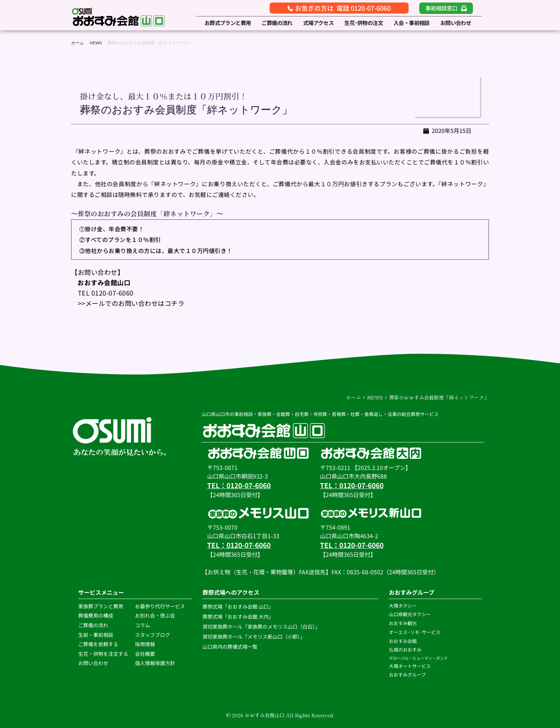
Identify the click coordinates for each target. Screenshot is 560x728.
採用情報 (145, 644)
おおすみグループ (408, 675)
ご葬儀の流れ (94, 625)
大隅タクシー (403, 606)
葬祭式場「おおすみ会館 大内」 (238, 616)
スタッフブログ (153, 635)
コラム (142, 625)
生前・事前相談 (96, 635)
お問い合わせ (93, 663)
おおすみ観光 (403, 623)
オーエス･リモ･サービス (415, 632)
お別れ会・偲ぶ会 (155, 615)
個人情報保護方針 (156, 663)
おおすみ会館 (403, 641)
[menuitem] (228, 23)
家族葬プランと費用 (101, 606)
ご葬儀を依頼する (98, 644)
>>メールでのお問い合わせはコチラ (128, 303)
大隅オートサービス (410, 666)
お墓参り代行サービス (160, 606)
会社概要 (145, 654)
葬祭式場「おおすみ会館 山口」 (238, 606)
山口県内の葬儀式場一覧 (231, 647)
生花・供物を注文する (104, 654)
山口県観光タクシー (410, 614)
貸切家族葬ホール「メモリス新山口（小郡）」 (254, 637)
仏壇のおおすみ (405, 650)
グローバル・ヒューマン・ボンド (419, 658)
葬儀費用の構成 (96, 615)
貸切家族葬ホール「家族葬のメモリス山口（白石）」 (261, 627)
